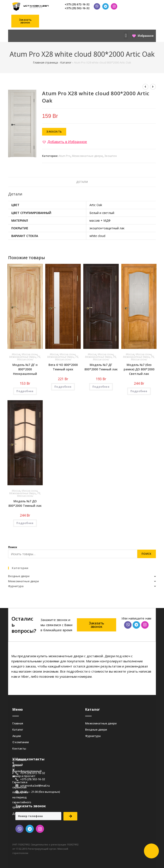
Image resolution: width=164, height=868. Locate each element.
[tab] (82, 182)
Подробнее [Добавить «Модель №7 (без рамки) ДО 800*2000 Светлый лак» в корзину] (139, 391)
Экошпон (111, 156)
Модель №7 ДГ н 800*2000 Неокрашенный (25, 369)
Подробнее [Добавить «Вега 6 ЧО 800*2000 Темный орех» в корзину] (63, 387)
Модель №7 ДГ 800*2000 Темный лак (101, 367)
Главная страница (45, 62)
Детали (82, 182)
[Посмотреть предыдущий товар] (145, 87)
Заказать (54, 132)
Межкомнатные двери (87, 156)
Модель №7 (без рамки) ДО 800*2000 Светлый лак (139, 369)
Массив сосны (30, 354)
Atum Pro (65, 156)
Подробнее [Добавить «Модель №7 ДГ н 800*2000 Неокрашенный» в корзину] (25, 391)
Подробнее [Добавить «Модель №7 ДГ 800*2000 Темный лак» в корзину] (101, 387)
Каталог (66, 62)
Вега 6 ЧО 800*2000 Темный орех (63, 367)
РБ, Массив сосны (29, 358)
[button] (25, 21)
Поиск (13, 547)
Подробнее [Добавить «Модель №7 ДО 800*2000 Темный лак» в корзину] (25, 523)
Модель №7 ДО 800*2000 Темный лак (25, 503)
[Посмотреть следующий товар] (153, 87)
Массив (16, 354)
